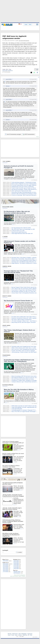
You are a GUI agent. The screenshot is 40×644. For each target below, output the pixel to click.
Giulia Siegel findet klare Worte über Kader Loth (22, 234)
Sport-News (6, 325)
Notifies (24, 576)
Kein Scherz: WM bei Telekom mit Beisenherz (22, 320)
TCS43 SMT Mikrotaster (17, 409)
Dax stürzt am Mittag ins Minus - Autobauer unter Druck (11, 466)
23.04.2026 (16, 565)
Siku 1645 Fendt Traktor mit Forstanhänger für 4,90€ (23, 229)
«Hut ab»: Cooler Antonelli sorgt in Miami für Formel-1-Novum (12, 509)
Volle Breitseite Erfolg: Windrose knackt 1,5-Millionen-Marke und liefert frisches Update (13, 521)
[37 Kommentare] (6, 72)
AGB (20, 634)
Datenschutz (15, 634)
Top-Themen (6, 161)
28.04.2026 (6, 570)
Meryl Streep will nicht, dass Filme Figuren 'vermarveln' (24, 322)
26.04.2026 (16, 561)
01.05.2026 (6, 566)
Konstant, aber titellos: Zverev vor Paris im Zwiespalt (23, 351)
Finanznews (6, 355)
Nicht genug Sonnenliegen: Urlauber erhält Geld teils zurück (25, 189)
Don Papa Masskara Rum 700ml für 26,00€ (21, 228)
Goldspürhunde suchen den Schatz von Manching (23, 187)
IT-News (5, 237)
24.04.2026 (16, 563)
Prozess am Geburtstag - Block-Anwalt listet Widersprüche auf (25, 195)
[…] (23, 179)
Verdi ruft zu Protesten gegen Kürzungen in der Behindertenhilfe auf (13, 442)
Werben (20, 635)
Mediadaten (24, 634)
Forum (13, 635)
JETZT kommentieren (29, 134)
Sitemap (10, 634)
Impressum (30, 634)
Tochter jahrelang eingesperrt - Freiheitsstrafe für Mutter (24, 182)
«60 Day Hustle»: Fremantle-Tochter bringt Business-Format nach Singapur (13, 495)
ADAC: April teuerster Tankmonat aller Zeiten (21, 191)
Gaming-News (7, 266)
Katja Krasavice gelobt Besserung (19, 232)
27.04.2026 (6, 572)
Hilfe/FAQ (25, 635)
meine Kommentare (14, 576)
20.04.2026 (16, 569)
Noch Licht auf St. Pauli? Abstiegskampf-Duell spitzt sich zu (25, 349)
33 (5, 102)
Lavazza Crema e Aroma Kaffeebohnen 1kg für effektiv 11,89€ (25, 260)
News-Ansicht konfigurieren (20, 575)
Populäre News (17, 572)
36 (5, 82)
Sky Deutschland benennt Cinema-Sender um (18, 301)
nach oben (35, 637)
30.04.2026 (6, 568)
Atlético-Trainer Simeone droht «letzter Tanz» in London (24, 348)
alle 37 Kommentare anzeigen (13, 134)
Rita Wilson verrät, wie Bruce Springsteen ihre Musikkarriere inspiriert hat (11, 535)
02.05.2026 (6, 565)
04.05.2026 (6, 561)
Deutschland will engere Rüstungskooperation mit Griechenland (26, 192)
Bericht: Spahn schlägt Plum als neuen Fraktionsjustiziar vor (25, 184)
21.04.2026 (16, 567)
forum (38, 137)
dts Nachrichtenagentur (24, 41)
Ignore (20, 576)
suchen (19, 552)
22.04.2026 (16, 566)
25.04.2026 (16, 562)
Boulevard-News (8, 207)
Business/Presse (8, 385)
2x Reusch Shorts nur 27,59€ (18, 231)
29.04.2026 (6, 569)
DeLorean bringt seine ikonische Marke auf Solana (23, 379)
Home (9, 635)
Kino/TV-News (7, 296)
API (28, 635)
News (16, 635)
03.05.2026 (6, 564)
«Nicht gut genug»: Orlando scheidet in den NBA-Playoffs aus (25, 352)
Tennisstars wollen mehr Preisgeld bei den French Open (24, 346)
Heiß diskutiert (17, 573)
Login (26, 24)
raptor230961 (9, 79)
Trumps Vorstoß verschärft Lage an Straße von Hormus (24, 188)
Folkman (8, 86)
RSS (31, 635)
